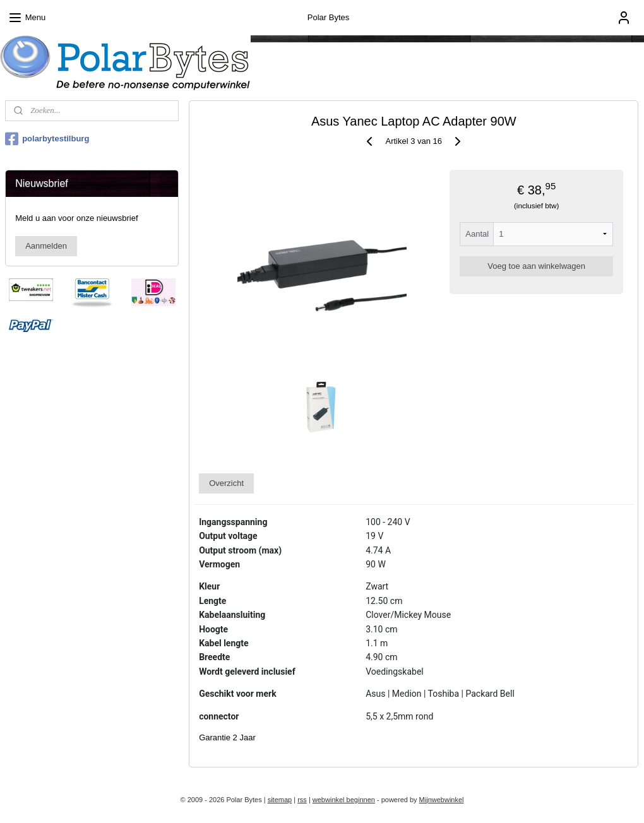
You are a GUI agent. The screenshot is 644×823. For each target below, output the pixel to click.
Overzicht (227, 483)
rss (302, 800)
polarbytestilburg (47, 139)
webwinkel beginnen (344, 800)
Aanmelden (46, 246)
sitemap (280, 800)
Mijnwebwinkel (442, 800)
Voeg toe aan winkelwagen (537, 266)
